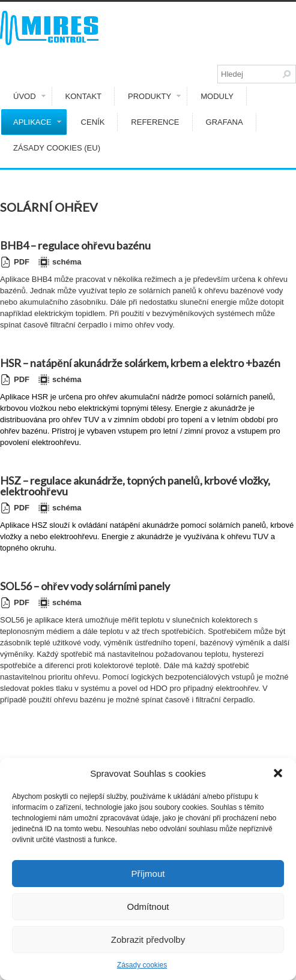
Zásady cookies (142, 965)
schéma (60, 262)
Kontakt (83, 96)
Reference (155, 122)
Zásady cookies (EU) (57, 148)
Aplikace (37, 122)
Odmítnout (148, 907)
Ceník (93, 122)
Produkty (154, 96)
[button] (278, 773)
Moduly (217, 96)
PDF (15, 262)
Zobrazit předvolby (148, 940)
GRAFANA (225, 122)
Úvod (29, 96)
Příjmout (148, 874)
